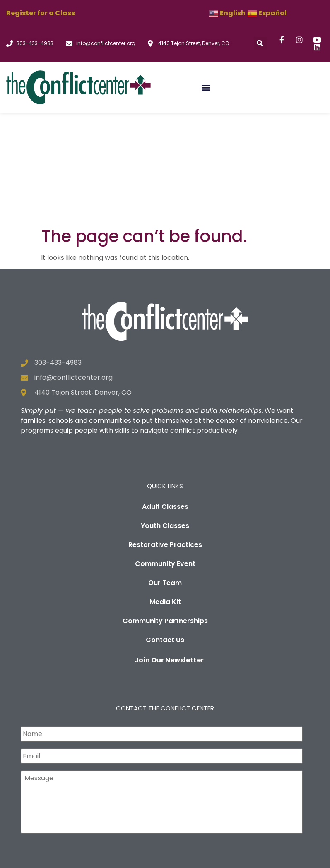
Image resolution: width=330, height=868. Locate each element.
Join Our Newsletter (169, 550)
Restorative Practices (165, 435)
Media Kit (165, 492)
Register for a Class (41, 13)
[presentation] (84, 751)
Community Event (165, 454)
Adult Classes (165, 397)
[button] (260, 43)
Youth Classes (165, 416)
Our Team (165, 473)
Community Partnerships (165, 511)
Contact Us (165, 530)
